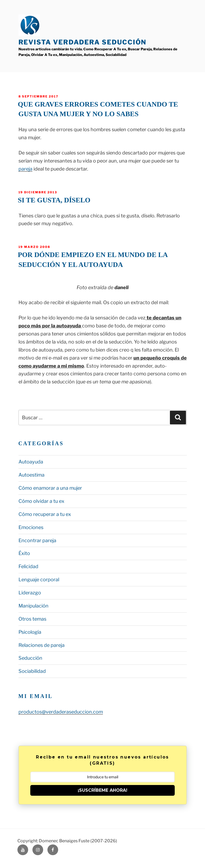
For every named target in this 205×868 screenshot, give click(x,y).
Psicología (30, 632)
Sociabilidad (32, 671)
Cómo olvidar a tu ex (41, 501)
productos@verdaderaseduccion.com (61, 712)
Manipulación (33, 606)
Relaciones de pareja (42, 645)
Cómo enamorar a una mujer (50, 488)
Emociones (31, 527)
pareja (25, 169)
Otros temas (32, 619)
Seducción (30, 658)
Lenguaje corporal (39, 580)
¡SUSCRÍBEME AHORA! (102, 790)
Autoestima (31, 475)
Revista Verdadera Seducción (83, 42)
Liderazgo (30, 593)
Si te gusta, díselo (54, 200)
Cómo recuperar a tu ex (45, 514)
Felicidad (28, 566)
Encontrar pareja (37, 540)
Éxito (24, 553)
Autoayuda (31, 462)
